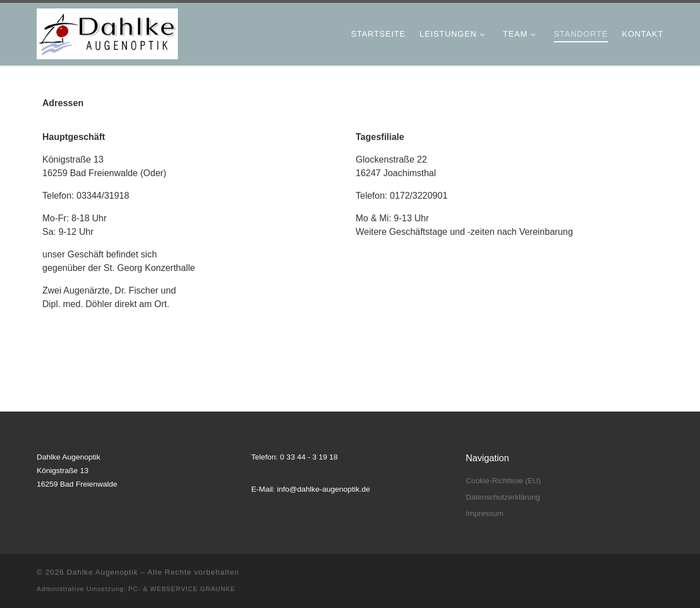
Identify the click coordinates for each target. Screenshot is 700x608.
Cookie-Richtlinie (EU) (503, 481)
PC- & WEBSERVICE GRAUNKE (182, 589)
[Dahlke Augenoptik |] (107, 32)
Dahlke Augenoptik (102, 572)
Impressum (485, 513)
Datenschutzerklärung (503, 497)
